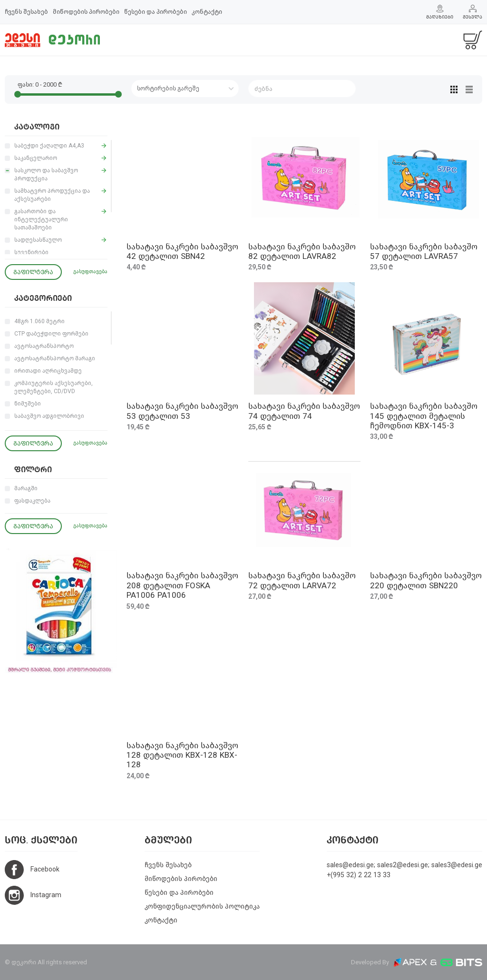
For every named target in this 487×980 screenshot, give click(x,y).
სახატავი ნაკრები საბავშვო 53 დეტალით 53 (182, 411)
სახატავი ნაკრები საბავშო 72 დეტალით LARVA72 (302, 580)
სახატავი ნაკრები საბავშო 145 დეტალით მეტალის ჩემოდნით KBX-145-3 (424, 416)
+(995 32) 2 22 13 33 (359, 875)
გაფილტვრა (33, 272)
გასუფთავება (90, 272)
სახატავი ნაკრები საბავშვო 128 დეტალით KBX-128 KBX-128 (182, 755)
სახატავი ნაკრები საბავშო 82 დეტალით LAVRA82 (302, 252)
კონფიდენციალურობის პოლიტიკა (202, 906)
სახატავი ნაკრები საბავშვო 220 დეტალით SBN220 (426, 580)
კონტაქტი (207, 12)
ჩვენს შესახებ (26, 12)
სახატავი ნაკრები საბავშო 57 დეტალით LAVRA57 (424, 252)
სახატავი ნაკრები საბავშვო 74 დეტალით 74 (304, 411)
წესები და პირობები (156, 12)
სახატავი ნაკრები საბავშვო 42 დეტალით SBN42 (182, 252)
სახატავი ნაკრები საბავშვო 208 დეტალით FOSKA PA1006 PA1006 (182, 585)
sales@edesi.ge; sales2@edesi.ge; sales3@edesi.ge (404, 865)
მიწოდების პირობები (86, 12)
